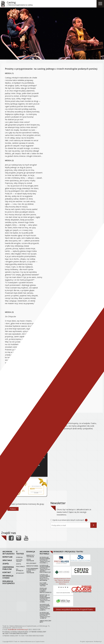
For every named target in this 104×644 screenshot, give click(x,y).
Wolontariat (31, 563)
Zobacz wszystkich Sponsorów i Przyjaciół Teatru (74, 609)
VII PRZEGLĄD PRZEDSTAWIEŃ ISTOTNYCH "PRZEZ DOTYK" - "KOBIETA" (45, 615)
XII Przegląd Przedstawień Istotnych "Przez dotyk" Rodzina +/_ (45, 560)
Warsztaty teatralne (30, 556)
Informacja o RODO (8, 577)
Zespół (19, 564)
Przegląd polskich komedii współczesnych (46, 590)
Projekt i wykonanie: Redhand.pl (91, 641)
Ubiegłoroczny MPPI (45, 621)
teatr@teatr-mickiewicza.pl (18, 629)
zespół (6, 564)
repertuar (7, 557)
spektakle (7, 560)
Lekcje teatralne (30, 560)
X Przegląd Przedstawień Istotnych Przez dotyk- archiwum (45, 578)
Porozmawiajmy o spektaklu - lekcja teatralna (32, 571)
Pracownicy (21, 566)
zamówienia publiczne (8, 568)
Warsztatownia (32, 566)
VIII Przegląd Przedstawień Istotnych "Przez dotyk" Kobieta (45, 607)
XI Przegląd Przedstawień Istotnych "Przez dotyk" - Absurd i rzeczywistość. (45, 569)
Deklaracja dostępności (9, 582)
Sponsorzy (20, 573)
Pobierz (13, 509)
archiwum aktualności (9, 553)
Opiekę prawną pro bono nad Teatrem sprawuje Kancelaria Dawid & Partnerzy (62, 575)
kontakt (7, 572)
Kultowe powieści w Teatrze (44, 584)
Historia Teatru (19, 561)
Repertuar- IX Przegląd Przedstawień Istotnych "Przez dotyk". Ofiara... (45, 598)
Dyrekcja (19, 557)
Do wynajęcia (20, 570)
